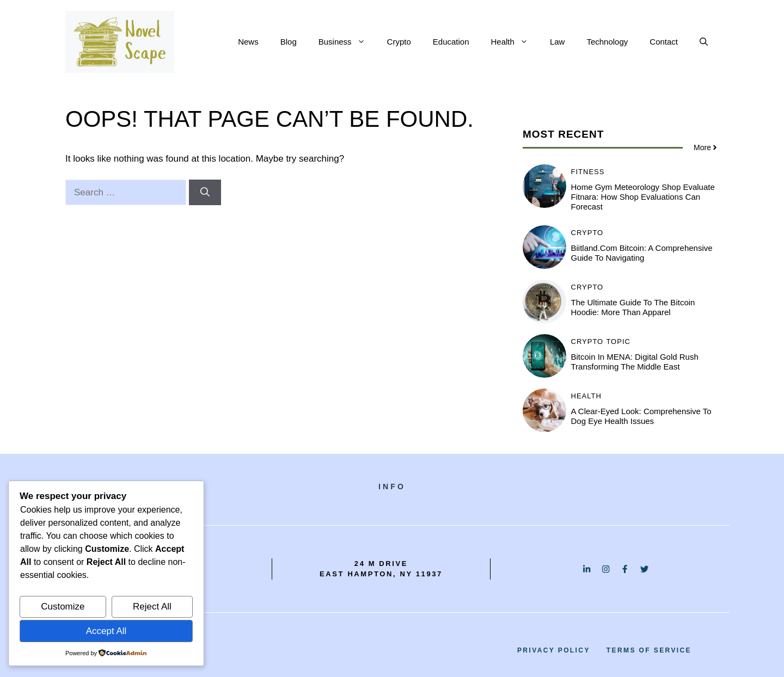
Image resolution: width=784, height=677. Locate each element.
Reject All (152, 607)
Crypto (399, 42)
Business (347, 42)
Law (558, 42)
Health (515, 42)
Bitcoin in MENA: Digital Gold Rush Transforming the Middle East (635, 362)
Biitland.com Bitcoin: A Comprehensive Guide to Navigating (642, 253)
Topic (618, 341)
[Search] (205, 193)
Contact (664, 42)
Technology (607, 42)
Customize (63, 607)
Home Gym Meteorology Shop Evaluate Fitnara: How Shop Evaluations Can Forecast (643, 197)
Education (451, 42)
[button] (704, 42)
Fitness (588, 172)
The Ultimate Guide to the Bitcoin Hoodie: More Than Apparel (633, 307)
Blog (289, 42)
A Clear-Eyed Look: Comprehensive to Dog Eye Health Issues (641, 416)
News (248, 42)
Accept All (106, 631)
